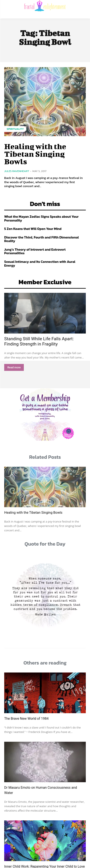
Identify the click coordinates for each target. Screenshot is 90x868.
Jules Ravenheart (17, 171)
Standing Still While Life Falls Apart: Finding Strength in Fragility (39, 341)
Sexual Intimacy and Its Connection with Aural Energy (40, 263)
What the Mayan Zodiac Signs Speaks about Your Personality (41, 218)
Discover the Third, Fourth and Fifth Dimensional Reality (42, 239)
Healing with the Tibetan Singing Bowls (35, 154)
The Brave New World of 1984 (26, 719)
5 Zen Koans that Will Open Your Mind (33, 229)
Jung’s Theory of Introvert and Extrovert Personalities (35, 251)
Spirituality (15, 129)
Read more (14, 367)
